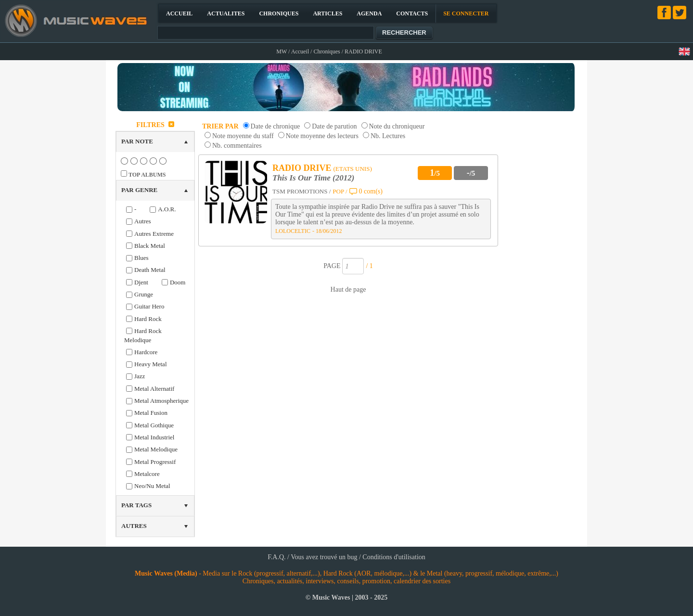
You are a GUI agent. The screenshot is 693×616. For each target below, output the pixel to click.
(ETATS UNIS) (353, 169)
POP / (340, 191)
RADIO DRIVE (302, 168)
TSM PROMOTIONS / (302, 191)
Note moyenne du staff (243, 136)
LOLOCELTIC (293, 231)
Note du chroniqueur (397, 126)
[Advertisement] (542, 262)
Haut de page (348, 289)
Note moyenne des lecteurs (322, 136)
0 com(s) (371, 191)
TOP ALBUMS (147, 175)
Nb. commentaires (237, 146)
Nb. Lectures (388, 136)
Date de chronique (276, 126)
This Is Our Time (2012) (313, 178)
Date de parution (334, 126)
